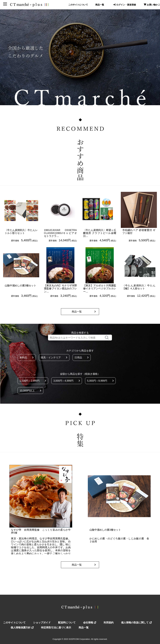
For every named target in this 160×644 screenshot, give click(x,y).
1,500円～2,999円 (33, 381)
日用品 (82, 358)
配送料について (67, 623)
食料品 (27, 358)
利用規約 (109, 623)
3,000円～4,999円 (67, 381)
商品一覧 (100, 5)
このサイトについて (78, 5)
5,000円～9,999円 (100, 381)
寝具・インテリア (54, 358)
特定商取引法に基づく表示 (56, 628)
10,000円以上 (30, 390)
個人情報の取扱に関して (136, 623)
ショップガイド (42, 623)
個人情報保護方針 (22, 628)
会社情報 (90, 623)
